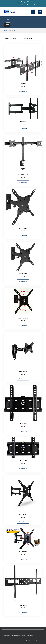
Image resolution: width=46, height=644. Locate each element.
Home (5, 30)
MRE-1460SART (23, 318)
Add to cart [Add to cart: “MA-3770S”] (24, 91)
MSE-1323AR (23, 372)
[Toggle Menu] (8, 25)
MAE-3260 (23, 121)
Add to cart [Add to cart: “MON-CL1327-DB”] (24, 182)
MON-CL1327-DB (23, 175)
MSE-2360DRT (23, 514)
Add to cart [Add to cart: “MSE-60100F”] (24, 613)
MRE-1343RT (23, 274)
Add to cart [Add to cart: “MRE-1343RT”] (24, 281)
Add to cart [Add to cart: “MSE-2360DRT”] (24, 522)
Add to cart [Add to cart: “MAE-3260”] (24, 129)
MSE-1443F (23, 424)
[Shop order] (33, 39)
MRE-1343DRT (23, 228)
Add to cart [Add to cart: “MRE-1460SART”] (24, 326)
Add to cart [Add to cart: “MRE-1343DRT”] (24, 236)
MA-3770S (23, 84)
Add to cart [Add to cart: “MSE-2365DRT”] (24, 559)
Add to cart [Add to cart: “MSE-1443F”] (24, 431)
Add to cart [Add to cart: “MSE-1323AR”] (24, 379)
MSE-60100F (23, 605)
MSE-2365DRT (23, 552)
